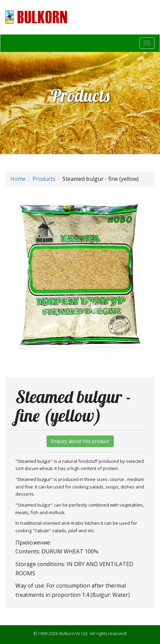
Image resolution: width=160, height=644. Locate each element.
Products (44, 179)
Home (18, 179)
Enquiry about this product (80, 441)
